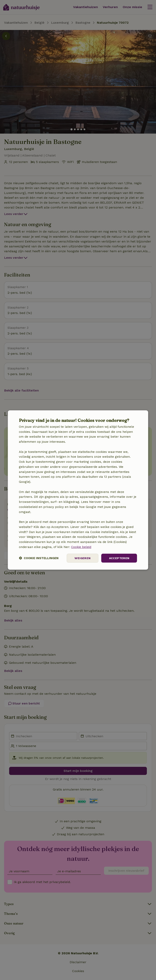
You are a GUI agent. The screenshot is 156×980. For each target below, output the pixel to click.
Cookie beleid (81, 547)
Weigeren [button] (82, 558)
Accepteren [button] (119, 558)
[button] (39, 558)
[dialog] (78, 490)
